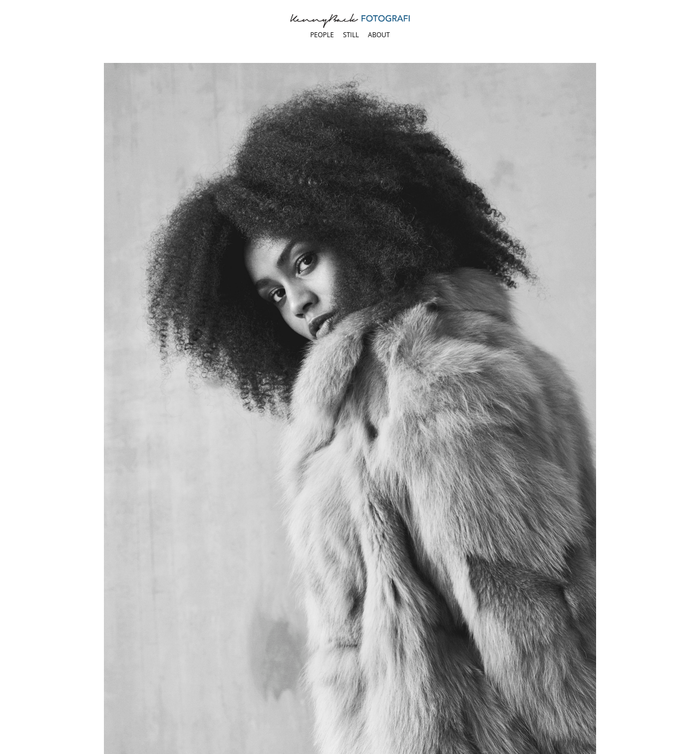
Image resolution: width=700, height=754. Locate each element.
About (379, 35)
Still (351, 35)
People (322, 35)
